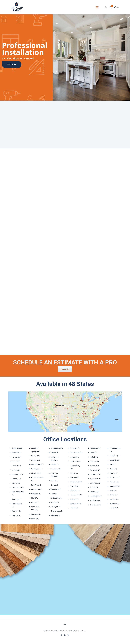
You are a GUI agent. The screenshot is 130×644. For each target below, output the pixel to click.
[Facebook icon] (62, 635)
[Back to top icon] (65, 624)
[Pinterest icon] (68, 635)
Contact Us (65, 369)
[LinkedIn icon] (65, 635)
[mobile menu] (97, 7)
